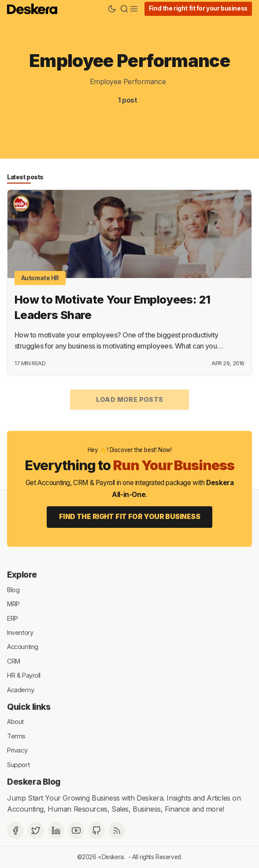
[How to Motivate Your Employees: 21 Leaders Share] (129, 234)
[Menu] (134, 9)
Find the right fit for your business (198, 8)
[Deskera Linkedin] (56, 831)
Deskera (113, 857)
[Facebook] (15, 831)
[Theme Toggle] (112, 9)
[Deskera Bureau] (21, 204)
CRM (14, 661)
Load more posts (130, 399)
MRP (13, 604)
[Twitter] (36, 831)
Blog (13, 589)
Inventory (20, 632)
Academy (20, 689)
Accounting (23, 647)
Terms (16, 736)
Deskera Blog (34, 782)
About (15, 721)
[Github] (96, 831)
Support (18, 764)
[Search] (124, 9)
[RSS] (117, 831)
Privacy (17, 750)
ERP (13, 618)
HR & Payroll (24, 675)
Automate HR (40, 278)
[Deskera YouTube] (76, 831)
